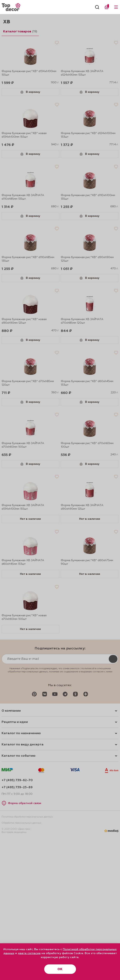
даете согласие (29, 953)
